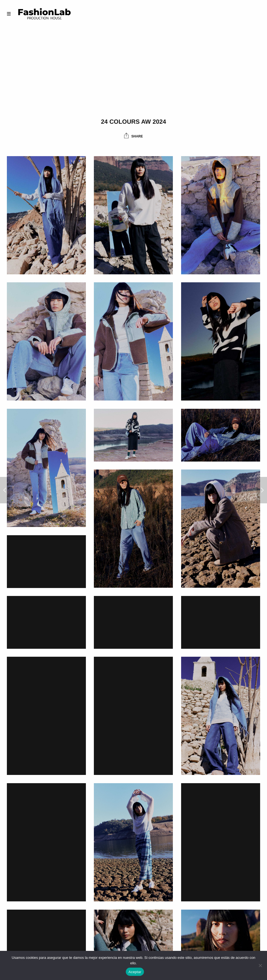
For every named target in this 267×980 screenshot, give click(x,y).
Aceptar (135, 972)
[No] (260, 965)
